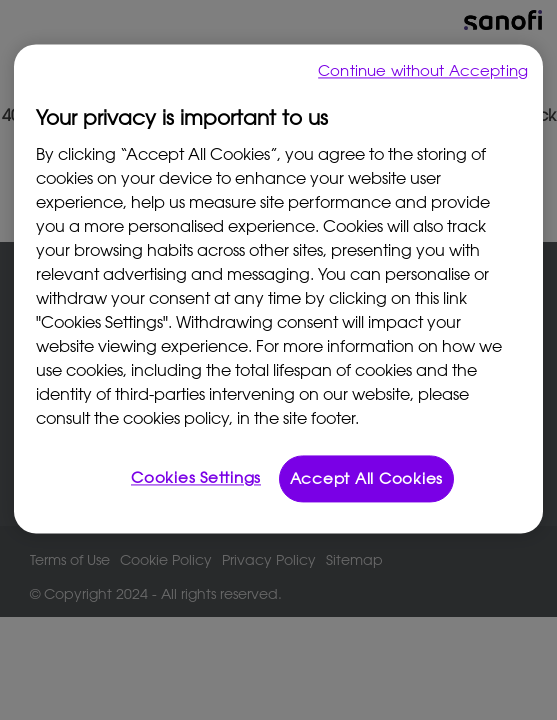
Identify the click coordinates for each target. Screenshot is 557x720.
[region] (278, 288)
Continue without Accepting (423, 70)
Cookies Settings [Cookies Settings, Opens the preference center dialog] (196, 477)
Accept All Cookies (367, 478)
